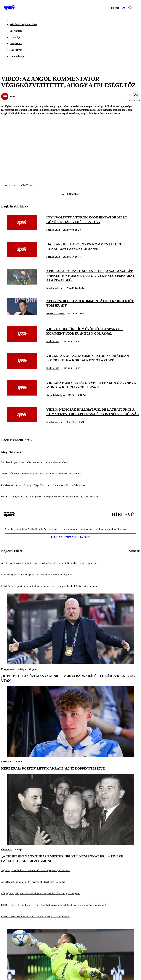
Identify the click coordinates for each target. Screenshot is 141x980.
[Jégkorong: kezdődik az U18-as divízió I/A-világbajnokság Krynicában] (70, 870)
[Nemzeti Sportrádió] (124, 8)
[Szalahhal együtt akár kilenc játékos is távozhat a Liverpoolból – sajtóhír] (70, 575)
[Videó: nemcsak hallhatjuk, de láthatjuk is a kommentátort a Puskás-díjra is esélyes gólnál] (22, 421)
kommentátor (9, 185)
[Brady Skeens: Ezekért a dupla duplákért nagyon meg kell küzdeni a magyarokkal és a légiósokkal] (70, 905)
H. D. (13, 96)
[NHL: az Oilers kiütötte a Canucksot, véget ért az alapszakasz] (70, 917)
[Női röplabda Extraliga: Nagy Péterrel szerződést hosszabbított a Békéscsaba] (70, 485)
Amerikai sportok (55, 314)
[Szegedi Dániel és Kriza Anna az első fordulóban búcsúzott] (70, 462)
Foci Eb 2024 (53, 230)
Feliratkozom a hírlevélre (70, 537)
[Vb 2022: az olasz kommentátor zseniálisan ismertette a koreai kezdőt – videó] (22, 368)
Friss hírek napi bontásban (23, 24)
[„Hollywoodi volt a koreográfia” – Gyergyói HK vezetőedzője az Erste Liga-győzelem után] (70, 497)
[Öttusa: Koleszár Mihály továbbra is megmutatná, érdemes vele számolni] (70, 474)
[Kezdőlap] (9, 8)
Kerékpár (6, 762)
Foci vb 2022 (53, 341)
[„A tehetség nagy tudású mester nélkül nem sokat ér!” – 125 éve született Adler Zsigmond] (70, 844)
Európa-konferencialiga (13, 669)
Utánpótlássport (18, 56)
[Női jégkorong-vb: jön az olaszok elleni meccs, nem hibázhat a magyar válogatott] (70, 894)
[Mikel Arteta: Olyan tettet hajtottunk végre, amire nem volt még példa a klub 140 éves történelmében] (70, 586)
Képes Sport (16, 37)
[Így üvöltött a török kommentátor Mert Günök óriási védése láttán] (22, 229)
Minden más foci (55, 288)
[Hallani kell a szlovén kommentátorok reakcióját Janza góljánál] (22, 256)
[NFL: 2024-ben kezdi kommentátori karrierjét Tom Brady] (22, 314)
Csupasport (16, 43)
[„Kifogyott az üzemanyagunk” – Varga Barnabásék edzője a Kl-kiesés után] (70, 664)
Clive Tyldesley (28, 185)
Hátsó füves (16, 50)
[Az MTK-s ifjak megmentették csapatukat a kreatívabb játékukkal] (70, 882)
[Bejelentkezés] (115, 8)
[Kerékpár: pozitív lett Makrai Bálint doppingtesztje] (70, 756)
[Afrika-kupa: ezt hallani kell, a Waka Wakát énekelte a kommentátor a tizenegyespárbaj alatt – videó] (22, 284)
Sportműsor (16, 31)
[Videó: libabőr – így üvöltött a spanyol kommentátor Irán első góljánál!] (22, 341)
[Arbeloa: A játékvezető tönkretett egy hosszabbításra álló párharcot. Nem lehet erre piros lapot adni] (70, 563)
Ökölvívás (6, 850)
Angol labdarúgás (55, 395)
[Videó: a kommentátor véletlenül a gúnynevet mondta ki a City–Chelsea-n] (22, 395)
